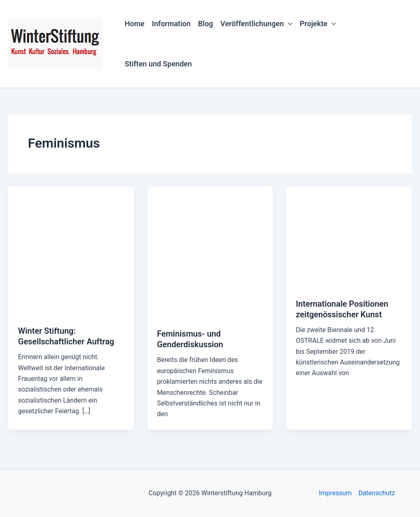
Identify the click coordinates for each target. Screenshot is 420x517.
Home (135, 24)
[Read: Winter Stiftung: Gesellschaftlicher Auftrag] (71, 251)
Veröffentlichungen (256, 24)
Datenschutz (377, 493)
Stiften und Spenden (158, 64)
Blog (206, 24)
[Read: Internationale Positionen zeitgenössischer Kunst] (349, 237)
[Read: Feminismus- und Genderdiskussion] (210, 252)
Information (171, 24)
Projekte (318, 24)
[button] (288, 24)
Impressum (335, 493)
